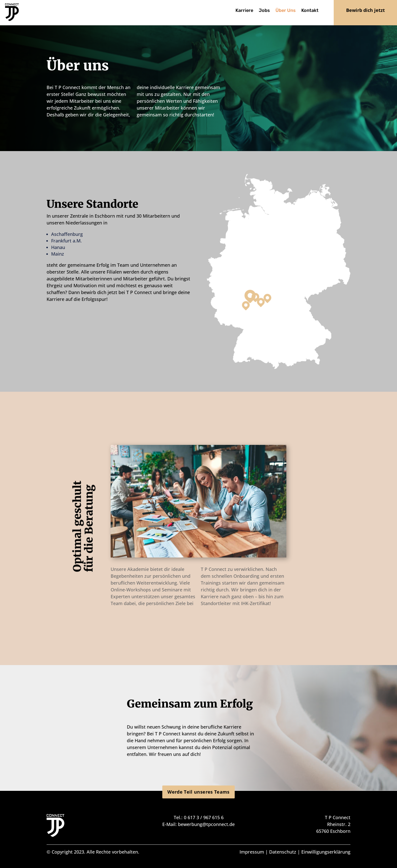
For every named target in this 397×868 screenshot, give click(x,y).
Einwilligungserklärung (326, 852)
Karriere (244, 11)
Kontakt (310, 11)
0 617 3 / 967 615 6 (204, 817)
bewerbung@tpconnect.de (206, 824)
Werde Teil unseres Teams (198, 792)
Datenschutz (283, 852)
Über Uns (286, 11)
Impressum (252, 852)
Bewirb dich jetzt (365, 10)
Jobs (264, 11)
